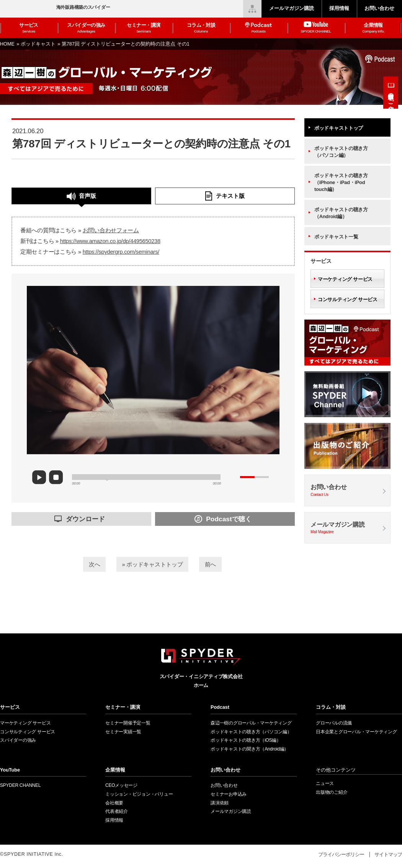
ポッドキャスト (39, 44)
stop (58, 478)
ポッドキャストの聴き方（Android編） (341, 213)
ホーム (201, 685)
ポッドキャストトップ (339, 128)
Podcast (220, 707)
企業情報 (373, 28)
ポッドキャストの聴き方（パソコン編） (341, 152)
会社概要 (114, 803)
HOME (8, 44)
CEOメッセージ (121, 785)
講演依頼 (220, 803)
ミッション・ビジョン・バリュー (139, 794)
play (42, 477)
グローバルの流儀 (334, 723)
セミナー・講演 (144, 28)
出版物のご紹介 (391, 96)
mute (233, 477)
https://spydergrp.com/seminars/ (121, 252)
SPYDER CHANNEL (20, 785)
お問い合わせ (347, 491)
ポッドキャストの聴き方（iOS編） (246, 740)
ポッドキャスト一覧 (336, 237)
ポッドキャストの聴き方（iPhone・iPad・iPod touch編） (341, 182)
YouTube (10, 770)
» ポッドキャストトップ (152, 564)
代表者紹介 (117, 811)
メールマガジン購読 (347, 528)
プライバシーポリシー (341, 855)
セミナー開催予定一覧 (128, 723)
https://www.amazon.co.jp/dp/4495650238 (110, 241)
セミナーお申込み (229, 794)
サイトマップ (388, 855)
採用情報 (114, 820)
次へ (86, 564)
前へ (219, 564)
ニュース (325, 783)
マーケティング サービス (345, 279)
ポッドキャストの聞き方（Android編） (250, 749)
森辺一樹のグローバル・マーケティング (251, 723)
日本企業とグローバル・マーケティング (356, 732)
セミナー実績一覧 (123, 732)
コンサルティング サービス (348, 299)
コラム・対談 (201, 28)
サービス (29, 28)
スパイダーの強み (86, 28)
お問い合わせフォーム (111, 230)
